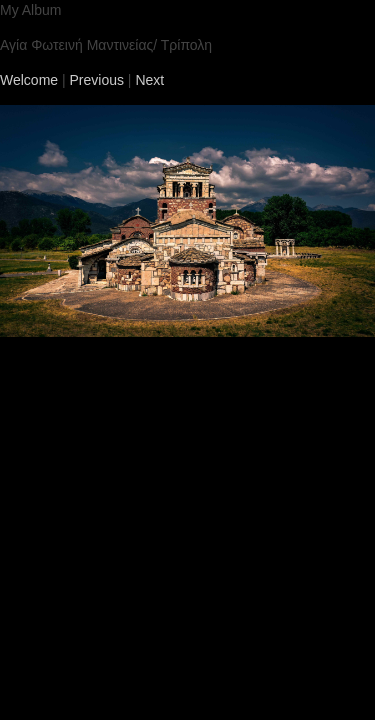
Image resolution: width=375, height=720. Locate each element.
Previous (97, 80)
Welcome (29, 80)
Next (149, 80)
